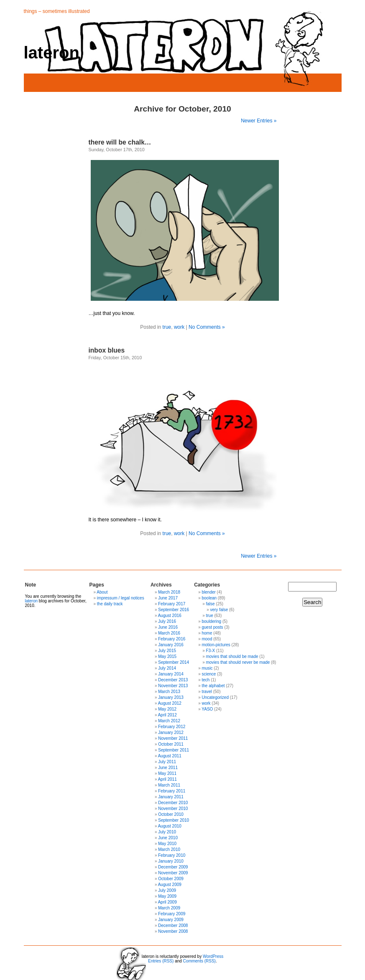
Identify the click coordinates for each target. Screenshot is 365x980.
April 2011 (167, 779)
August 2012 (170, 703)
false (210, 604)
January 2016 (171, 645)
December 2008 (173, 925)
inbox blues (107, 350)
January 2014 (171, 674)
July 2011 (167, 762)
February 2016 (172, 639)
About (102, 592)
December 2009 (173, 867)
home (207, 633)
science (209, 674)
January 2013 (171, 697)
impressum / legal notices (121, 598)
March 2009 (169, 908)
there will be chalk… (120, 142)
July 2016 (167, 621)
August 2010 (170, 826)
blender (208, 592)
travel (207, 692)
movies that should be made (232, 656)
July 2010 (167, 832)
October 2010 (171, 814)
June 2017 (168, 598)
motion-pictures (216, 645)
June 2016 (168, 627)
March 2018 (169, 592)
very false (219, 610)
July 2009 (167, 890)
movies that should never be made (238, 662)
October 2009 (171, 879)
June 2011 (168, 768)
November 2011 (173, 738)
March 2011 (169, 785)
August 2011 (170, 756)
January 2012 (171, 732)
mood (207, 639)
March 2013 (169, 692)
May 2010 (167, 844)
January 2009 (171, 920)
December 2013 (173, 680)
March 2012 (169, 721)
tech (205, 680)
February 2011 (172, 791)
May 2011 (167, 773)
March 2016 (169, 633)
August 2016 (170, 616)
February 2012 (172, 727)
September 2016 (174, 610)
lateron (52, 53)
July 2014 (167, 668)
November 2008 (173, 931)
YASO (207, 709)
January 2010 (171, 861)
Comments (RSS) (199, 961)
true (167, 327)
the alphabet (213, 686)
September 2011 (174, 750)
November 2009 (173, 873)
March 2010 (169, 849)
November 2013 (173, 686)
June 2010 (168, 838)
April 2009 (167, 902)
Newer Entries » (259, 121)
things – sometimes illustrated (57, 11)
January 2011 (171, 797)
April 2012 (167, 715)
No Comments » (207, 327)
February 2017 (172, 604)
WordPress (213, 956)
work (179, 327)
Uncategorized (215, 697)
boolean (209, 598)
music (207, 668)
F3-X (210, 651)
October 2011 (171, 744)
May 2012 (167, 709)
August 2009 (170, 885)
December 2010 (173, 803)
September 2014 (174, 662)
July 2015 (167, 651)
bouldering (211, 621)
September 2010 (174, 820)
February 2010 (172, 855)
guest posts (212, 627)
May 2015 (167, 656)
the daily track (110, 604)
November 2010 (173, 809)
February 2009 (172, 914)
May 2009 (167, 896)
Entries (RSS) (161, 961)
